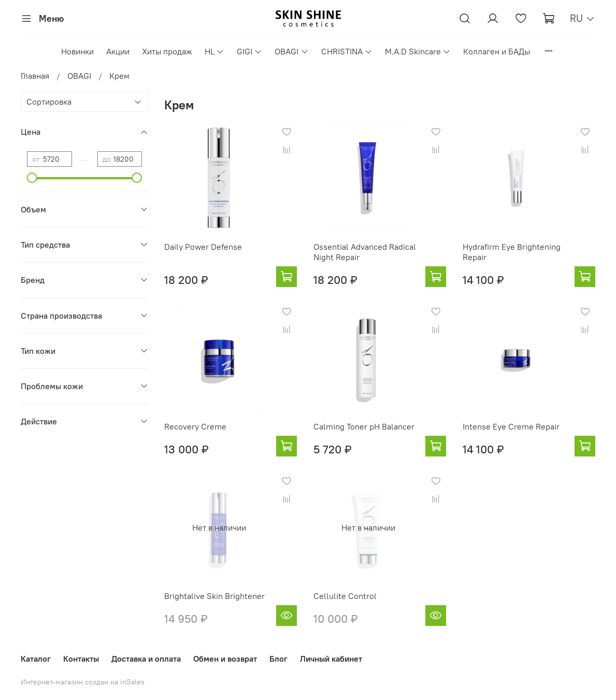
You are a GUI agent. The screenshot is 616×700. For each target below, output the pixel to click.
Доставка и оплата (146, 659)
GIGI (249, 51)
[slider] (32, 178)
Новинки (77, 51)
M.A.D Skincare (418, 51)
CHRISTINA (347, 51)
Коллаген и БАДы (497, 51)
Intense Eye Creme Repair (511, 426)
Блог (278, 659)
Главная (35, 76)
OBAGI (291, 51)
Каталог (36, 659)
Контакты (81, 659)
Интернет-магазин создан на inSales (83, 682)
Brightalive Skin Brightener (214, 596)
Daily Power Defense (203, 247)
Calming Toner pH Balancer (364, 426)
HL (214, 51)
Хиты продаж (167, 51)
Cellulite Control (345, 596)
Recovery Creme (195, 426)
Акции (118, 51)
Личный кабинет (331, 659)
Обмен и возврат (225, 659)
